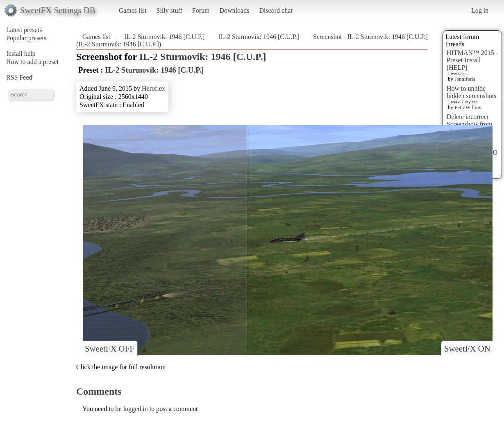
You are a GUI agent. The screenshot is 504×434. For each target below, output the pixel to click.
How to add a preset (32, 62)
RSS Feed (19, 77)
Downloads (234, 10)
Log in (480, 10)
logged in (136, 409)
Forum (201, 10)
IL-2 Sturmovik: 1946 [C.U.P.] (164, 37)
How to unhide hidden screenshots (471, 92)
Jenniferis (465, 79)
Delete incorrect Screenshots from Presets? (470, 124)
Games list (133, 10)
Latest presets (24, 30)
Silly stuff (169, 10)
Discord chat (276, 10)
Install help (21, 54)
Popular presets (26, 38)
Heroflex (153, 88)
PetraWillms (468, 107)
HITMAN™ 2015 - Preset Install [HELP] (472, 60)
